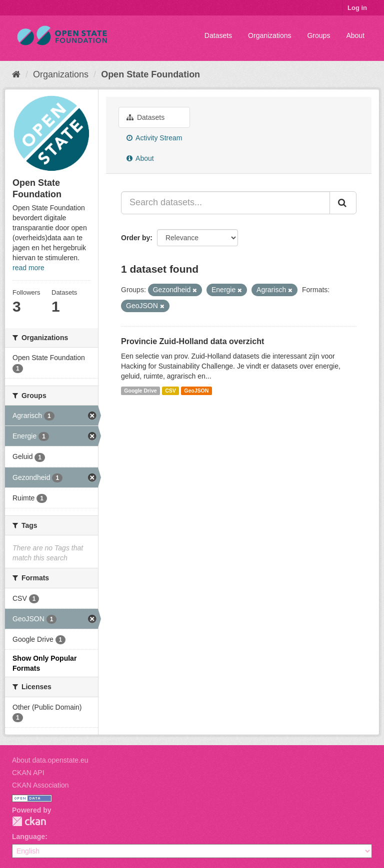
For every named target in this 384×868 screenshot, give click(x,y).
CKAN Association (40, 785)
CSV (170, 391)
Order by (135, 238)
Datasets (218, 35)
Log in (357, 8)
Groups (318, 35)
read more (28, 268)
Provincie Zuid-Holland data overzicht (192, 341)
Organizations (269, 35)
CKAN (29, 821)
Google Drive (140, 391)
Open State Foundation (150, 74)
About (355, 35)
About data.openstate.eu (50, 760)
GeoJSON (196, 391)
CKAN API (28, 773)
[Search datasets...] (225, 203)
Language (28, 837)
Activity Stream (154, 138)
